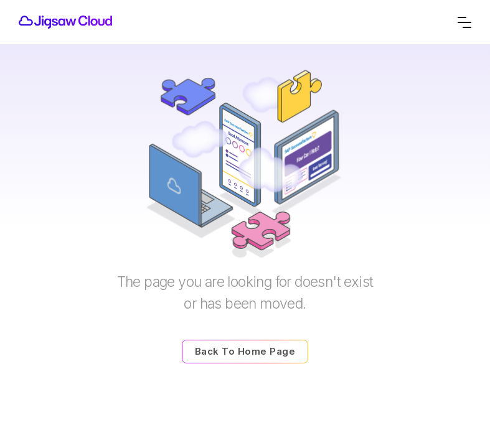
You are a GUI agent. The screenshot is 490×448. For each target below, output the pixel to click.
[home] (65, 22)
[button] (464, 22)
